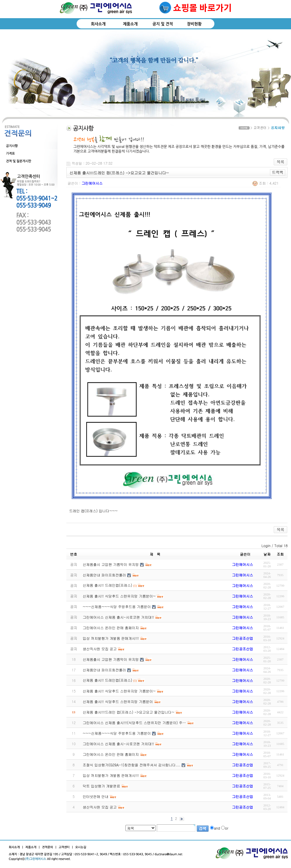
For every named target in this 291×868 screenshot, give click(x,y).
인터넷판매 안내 (96, 796)
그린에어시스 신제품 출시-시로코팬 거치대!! (118, 744)
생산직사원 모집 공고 (100, 807)
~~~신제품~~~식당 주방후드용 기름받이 (117, 733)
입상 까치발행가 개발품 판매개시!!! (111, 775)
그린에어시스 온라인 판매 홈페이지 (111, 754)
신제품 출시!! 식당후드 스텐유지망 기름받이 (118, 701)
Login (266, 546)
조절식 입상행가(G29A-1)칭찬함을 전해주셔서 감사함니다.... (132, 765)
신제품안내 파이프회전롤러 (104, 670)
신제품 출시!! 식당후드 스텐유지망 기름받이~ (119, 691)
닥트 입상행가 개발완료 (101, 786)
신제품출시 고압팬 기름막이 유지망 (111, 659)
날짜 (267, 554)
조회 (280, 554)
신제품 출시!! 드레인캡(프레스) (107, 680)
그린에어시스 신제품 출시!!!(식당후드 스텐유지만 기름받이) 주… (134, 723)
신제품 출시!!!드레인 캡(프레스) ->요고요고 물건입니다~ (129, 712)
